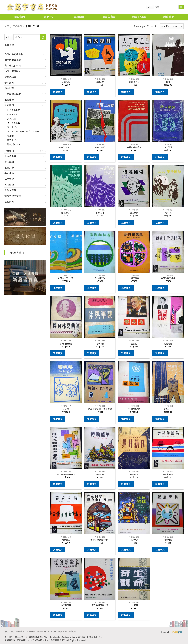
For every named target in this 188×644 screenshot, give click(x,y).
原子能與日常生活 (100, 605)
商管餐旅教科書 (13, 66)
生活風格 (9, 162)
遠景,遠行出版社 (15, 144)
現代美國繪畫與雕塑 (66, 474)
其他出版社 (12, 127)
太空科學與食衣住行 (100, 540)
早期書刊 (17, 26)
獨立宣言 (66, 540)
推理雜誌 (9, 100)
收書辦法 (41, 631)
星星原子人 (134, 82)
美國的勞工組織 (168, 278)
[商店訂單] (172, 26)
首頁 (7, 26)
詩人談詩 (168, 147)
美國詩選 (66, 82)
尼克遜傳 (168, 344)
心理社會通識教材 (14, 54)
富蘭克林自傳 (66, 344)
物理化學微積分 (13, 71)
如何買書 (31, 631)
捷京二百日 (100, 147)
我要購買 (58, 92)
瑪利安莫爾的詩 (134, 147)
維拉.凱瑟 (66, 213)
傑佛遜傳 (134, 213)
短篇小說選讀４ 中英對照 (100, 409)
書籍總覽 (79, 17)
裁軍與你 (100, 344)
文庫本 (10, 136)
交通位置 (63, 631)
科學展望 (168, 540)
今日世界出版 (14, 123)
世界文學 (9, 168)
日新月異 (134, 474)
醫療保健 (9, 173)
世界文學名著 (14, 110)
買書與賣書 (109, 17)
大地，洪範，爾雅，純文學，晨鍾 (23, 131)
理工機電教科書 (13, 60)
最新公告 (49, 17)
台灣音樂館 (10, 190)
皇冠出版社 (12, 140)
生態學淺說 (134, 278)
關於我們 (19, 17)
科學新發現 (66, 605)
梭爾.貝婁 (100, 213)
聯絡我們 (169, 17)
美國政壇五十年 (66, 147)
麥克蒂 (66, 409)
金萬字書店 (17, 253)
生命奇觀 (134, 605)
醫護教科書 (10, 77)
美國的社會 (168, 474)
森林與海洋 (100, 278)
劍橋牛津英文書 (13, 196)
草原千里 (168, 213)
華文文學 (9, 179)
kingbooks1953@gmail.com (64, 637)
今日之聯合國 (134, 409)
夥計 (168, 82)
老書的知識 (139, 17)
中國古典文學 (14, 114)
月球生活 (134, 540)
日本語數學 (10, 156)
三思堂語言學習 (13, 94)
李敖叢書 (9, 83)
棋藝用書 (9, 202)
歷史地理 (9, 88)
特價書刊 (9, 151)
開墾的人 (168, 409)
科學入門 (100, 82)
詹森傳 (134, 344)
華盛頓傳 (100, 474)
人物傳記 (9, 185)
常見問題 (52, 631)
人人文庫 (11, 119)
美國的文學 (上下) (66, 278)
